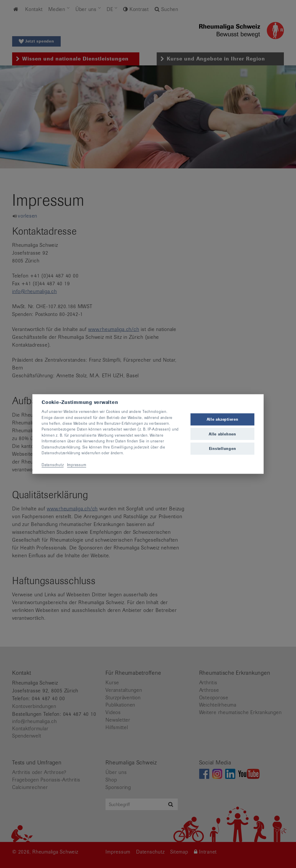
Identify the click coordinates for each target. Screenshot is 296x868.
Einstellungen (223, 448)
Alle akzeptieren (223, 419)
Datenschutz (53, 465)
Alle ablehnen (222, 434)
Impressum (77, 465)
